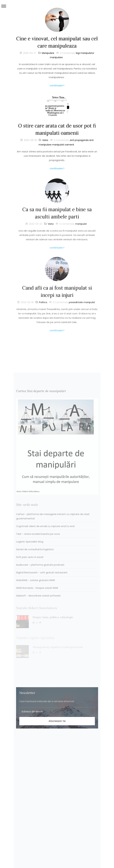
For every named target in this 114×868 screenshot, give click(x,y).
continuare (57, 85)
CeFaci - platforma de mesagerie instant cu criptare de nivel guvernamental (53, 522)
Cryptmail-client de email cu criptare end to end (45, 532)
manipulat (81, 225)
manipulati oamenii (63, 145)
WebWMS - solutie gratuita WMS (36, 586)
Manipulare (46, 53)
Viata (43, 140)
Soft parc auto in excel (30, 562)
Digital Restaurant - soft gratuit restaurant (42, 578)
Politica (41, 304)
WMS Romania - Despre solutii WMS (37, 593)
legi (78, 53)
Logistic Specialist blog (30, 547)
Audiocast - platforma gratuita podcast (40, 570)
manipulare (56, 57)
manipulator (87, 53)
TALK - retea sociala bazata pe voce (38, 539)
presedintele (76, 304)
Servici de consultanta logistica (35, 555)
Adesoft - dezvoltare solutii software (38, 601)
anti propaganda (79, 140)
